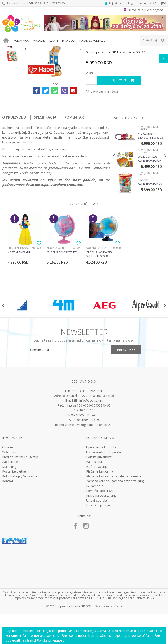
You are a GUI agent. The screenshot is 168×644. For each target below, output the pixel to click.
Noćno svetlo (57, 298)
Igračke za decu (41, 49)
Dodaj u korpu (117, 131)
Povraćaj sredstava (100, 547)
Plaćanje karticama (100, 528)
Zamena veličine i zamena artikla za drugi (115, 538)
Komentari (74, 167)
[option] (12, 83)
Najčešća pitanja (98, 562)
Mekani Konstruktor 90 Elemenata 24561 (150, 232)
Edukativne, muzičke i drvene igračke (76, 49)
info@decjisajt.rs (91, 457)
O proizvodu (14, 167)
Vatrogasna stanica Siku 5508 (150, 186)
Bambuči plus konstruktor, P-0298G (150, 209)
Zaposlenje (10, 518)
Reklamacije (95, 543)
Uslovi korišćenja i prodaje (105, 509)
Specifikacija (45, 167)
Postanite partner (15, 528)
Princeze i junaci (19, 298)
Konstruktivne (110, 49)
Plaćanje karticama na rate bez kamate (114, 533)
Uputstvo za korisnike (101, 504)
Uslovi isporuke (97, 557)
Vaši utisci (9, 509)
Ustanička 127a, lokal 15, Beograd (90, 452)
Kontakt (8, 538)
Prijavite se (132, 406)
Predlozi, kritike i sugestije (20, 514)
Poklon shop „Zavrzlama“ (20, 533)
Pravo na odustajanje (101, 552)
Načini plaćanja (97, 523)
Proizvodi (22, 49)
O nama (8, 504)
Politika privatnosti (99, 514)
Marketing (9, 523)
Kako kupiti (94, 518)
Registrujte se (137, 3)
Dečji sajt (8, 49)
